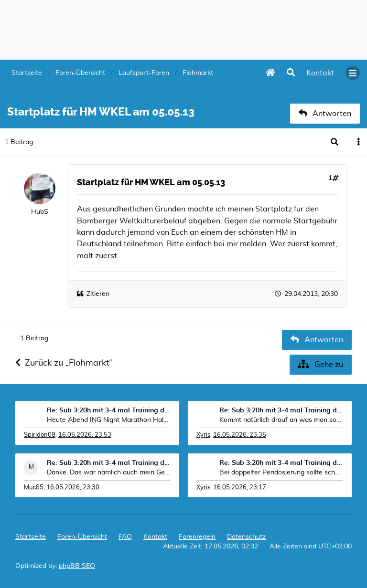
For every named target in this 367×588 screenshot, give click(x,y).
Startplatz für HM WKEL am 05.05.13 (151, 182)
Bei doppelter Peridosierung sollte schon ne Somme (281, 472)
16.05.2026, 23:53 (85, 435)
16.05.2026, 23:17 (240, 488)
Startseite (31, 537)
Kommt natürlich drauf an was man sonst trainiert (281, 420)
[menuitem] (320, 73)
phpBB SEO (77, 566)
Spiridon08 (40, 435)
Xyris (203, 435)
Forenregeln (197, 537)
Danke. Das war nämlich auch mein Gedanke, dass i (109, 472)
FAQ (125, 537)
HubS (40, 212)
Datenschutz (246, 537)
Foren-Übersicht (82, 537)
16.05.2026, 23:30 (73, 488)
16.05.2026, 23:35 (240, 435)
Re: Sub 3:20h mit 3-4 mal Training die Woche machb (109, 410)
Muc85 (34, 488)
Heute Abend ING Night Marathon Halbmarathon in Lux (109, 420)
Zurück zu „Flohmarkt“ (64, 363)
